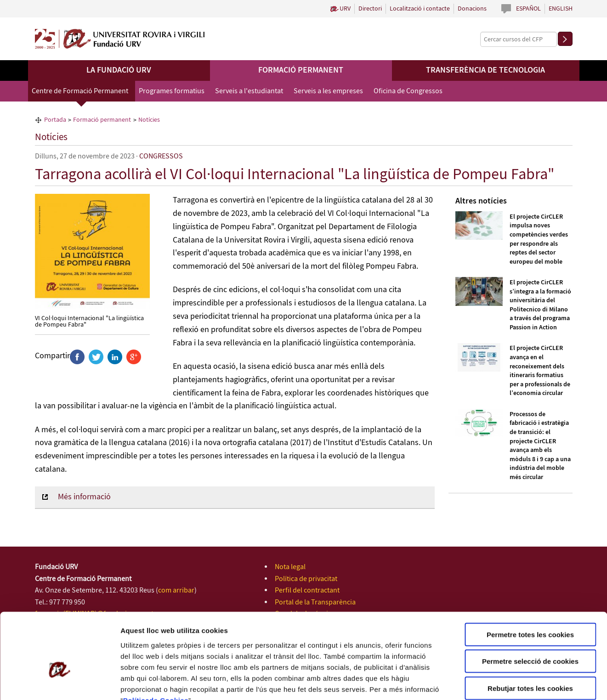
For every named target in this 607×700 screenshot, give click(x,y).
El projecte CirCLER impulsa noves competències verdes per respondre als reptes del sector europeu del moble (539, 239)
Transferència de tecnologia (485, 70)
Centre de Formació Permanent (80, 91)
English (561, 9)
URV (345, 9)
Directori (370, 9)
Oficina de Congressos (408, 91)
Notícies (51, 137)
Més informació (84, 497)
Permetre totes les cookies (530, 579)
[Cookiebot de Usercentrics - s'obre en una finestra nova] (60, 682)
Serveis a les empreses (328, 91)
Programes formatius (172, 91)
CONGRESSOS (161, 156)
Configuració (515, 682)
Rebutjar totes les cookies (530, 633)
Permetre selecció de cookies (530, 606)
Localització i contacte (420, 9)
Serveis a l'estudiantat (249, 91)
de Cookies (169, 645)
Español (528, 9)
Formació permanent (301, 70)
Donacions (472, 9)
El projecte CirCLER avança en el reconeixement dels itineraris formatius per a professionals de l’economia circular (540, 371)
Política (136, 645)
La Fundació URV (119, 70)
